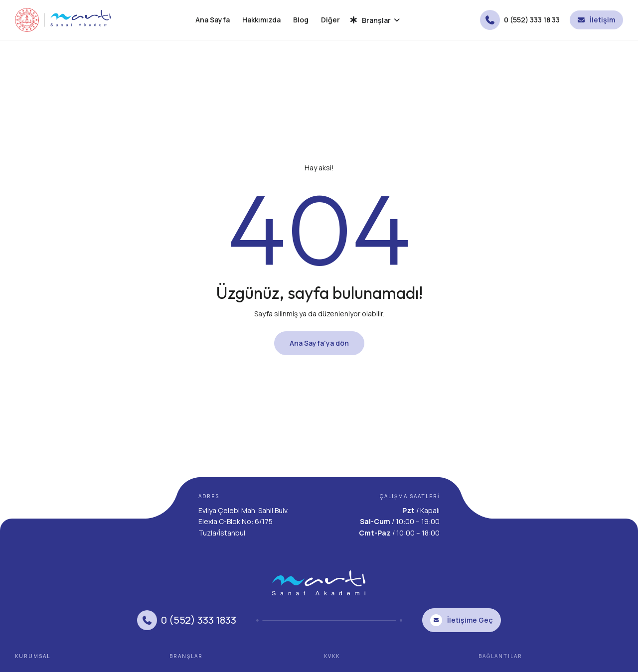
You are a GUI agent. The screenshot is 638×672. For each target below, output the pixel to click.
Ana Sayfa (213, 20)
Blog (301, 20)
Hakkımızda (261, 20)
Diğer (330, 20)
